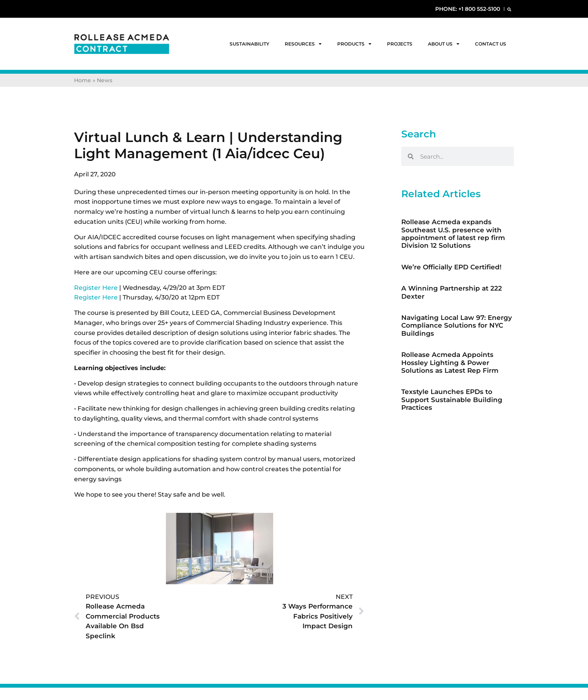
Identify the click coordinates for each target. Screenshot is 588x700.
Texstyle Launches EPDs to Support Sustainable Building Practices (452, 400)
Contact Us (491, 44)
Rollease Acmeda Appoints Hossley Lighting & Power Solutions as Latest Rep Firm (450, 363)
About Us (444, 44)
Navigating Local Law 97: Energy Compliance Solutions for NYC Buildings (457, 325)
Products (354, 44)
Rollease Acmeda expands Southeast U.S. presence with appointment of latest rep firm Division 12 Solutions (453, 234)
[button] (509, 9)
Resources (303, 44)
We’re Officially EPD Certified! (451, 267)
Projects (400, 44)
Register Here (96, 288)
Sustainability (249, 44)
